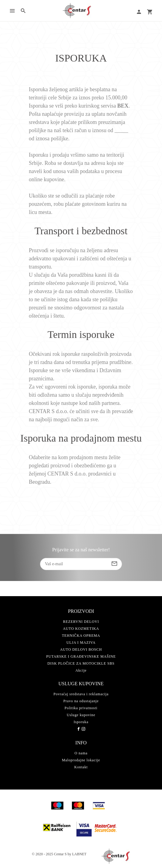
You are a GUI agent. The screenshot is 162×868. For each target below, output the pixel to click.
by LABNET (77, 854)
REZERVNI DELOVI (81, 622)
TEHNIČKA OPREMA (81, 636)
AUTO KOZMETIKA (81, 629)
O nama (81, 753)
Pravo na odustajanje (81, 701)
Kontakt (81, 767)
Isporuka (81, 722)
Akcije (81, 670)
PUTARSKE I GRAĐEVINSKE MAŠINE (81, 656)
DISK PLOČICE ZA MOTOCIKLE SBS (81, 663)
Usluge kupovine (81, 715)
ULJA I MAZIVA (81, 643)
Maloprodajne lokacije (81, 760)
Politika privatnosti (81, 708)
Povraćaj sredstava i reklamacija (81, 694)
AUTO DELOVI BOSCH (81, 649)
